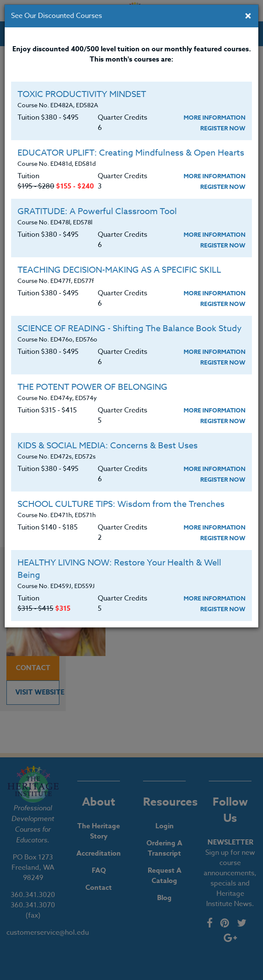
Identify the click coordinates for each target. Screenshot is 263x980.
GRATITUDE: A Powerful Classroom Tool (97, 211)
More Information (215, 118)
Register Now (223, 128)
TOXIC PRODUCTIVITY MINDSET (82, 94)
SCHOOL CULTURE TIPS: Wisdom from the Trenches (121, 504)
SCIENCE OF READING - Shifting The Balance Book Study (130, 328)
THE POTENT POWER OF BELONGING (92, 387)
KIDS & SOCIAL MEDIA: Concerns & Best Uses (108, 446)
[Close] (248, 17)
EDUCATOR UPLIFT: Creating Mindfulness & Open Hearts (131, 153)
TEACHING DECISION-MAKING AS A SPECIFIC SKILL (119, 270)
